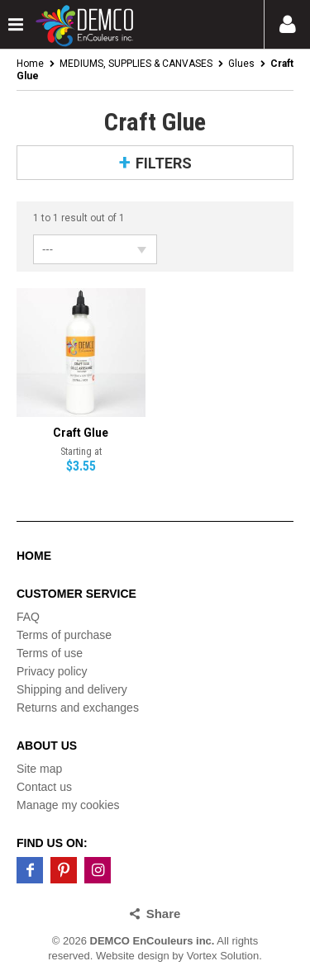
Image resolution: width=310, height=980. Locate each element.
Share (164, 914)
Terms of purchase (64, 635)
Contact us (44, 787)
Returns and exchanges (78, 708)
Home (30, 64)
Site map (39, 769)
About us (47, 746)
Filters (164, 163)
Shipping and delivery (72, 689)
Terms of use (50, 653)
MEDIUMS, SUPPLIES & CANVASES (136, 64)
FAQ (28, 617)
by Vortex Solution (215, 956)
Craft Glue (81, 433)
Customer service (76, 594)
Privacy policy (52, 671)
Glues (241, 64)
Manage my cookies (68, 805)
